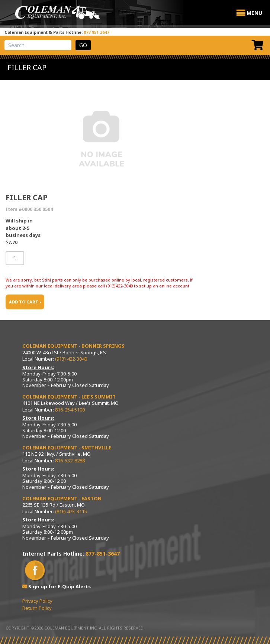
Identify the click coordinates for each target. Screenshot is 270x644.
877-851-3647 (96, 32)
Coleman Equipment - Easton (62, 498)
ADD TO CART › (25, 302)
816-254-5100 (70, 410)
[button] (254, 13)
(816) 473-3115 (71, 511)
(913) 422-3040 (71, 359)
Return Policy (37, 608)
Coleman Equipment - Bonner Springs (73, 346)
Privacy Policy (37, 601)
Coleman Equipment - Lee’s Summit (69, 397)
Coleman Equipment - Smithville (67, 448)
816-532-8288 (70, 461)
